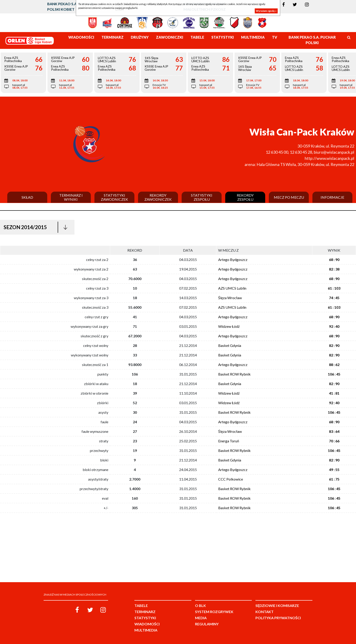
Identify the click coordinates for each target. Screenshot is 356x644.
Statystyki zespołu (202, 197)
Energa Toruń (229, 441)
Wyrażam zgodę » (266, 11)
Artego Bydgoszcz (233, 259)
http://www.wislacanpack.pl (329, 158)
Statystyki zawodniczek (114, 197)
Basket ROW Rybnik (234, 374)
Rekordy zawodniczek (158, 197)
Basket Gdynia (230, 345)
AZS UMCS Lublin (232, 288)
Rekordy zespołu (245, 197)
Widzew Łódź (229, 326)
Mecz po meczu (289, 197)
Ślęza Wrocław (230, 298)
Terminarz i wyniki (71, 197)
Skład (27, 197)
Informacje (332, 197)
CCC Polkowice (231, 479)
